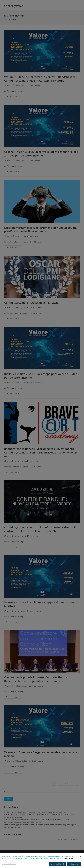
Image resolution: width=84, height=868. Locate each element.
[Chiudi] (80, 857)
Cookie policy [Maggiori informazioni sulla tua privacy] (68, 859)
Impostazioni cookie (9, 865)
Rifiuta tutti (74, 865)
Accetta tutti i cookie (57, 865)
